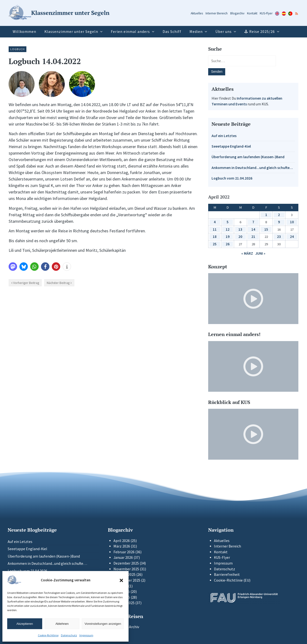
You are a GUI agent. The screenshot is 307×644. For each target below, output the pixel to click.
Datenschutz (69, 635)
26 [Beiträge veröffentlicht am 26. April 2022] (228, 244)
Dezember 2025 (126, 563)
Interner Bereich (217, 13)
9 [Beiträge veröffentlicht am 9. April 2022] (279, 222)
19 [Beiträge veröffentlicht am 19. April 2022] (228, 237)
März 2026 (122, 546)
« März (247, 253)
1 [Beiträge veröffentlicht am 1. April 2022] (266, 215)
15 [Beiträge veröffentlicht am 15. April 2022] (266, 229)
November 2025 (126, 569)
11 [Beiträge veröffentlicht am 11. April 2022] (215, 229)
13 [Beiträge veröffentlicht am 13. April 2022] (240, 229)
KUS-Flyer (266, 13)
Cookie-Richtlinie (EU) (232, 580)
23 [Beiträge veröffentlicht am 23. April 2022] (279, 237)
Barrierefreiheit (227, 575)
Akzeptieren (25, 624)
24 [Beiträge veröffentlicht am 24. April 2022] (292, 237)
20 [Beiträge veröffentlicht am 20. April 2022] (240, 237)
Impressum (86, 635)
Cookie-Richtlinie (48, 635)
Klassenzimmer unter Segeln (71, 32)
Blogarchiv (237, 13)
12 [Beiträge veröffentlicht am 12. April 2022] (228, 229)
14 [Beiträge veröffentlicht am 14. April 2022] (253, 229)
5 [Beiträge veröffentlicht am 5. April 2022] (228, 222)
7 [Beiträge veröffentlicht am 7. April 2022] (253, 222)
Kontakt (252, 13)
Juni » (260, 253)
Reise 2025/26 (262, 32)
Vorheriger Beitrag (26, 283)
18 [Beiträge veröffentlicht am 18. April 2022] (215, 237)
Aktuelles (197, 13)
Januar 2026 (123, 557)
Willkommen (24, 32)
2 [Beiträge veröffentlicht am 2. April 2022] (279, 215)
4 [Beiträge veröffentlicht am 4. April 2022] (215, 222)
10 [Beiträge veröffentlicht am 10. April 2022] (292, 222)
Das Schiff (172, 32)
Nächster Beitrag (58, 283)
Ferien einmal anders (130, 32)
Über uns (224, 32)
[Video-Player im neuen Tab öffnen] (253, 299)
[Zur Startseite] (59, 13)
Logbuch (18, 49)
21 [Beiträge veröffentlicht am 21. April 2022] (253, 237)
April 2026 (122, 541)
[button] (121, 580)
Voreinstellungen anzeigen (103, 624)
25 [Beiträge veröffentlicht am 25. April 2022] (215, 244)
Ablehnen (62, 624)
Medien (196, 32)
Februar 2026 (124, 552)
